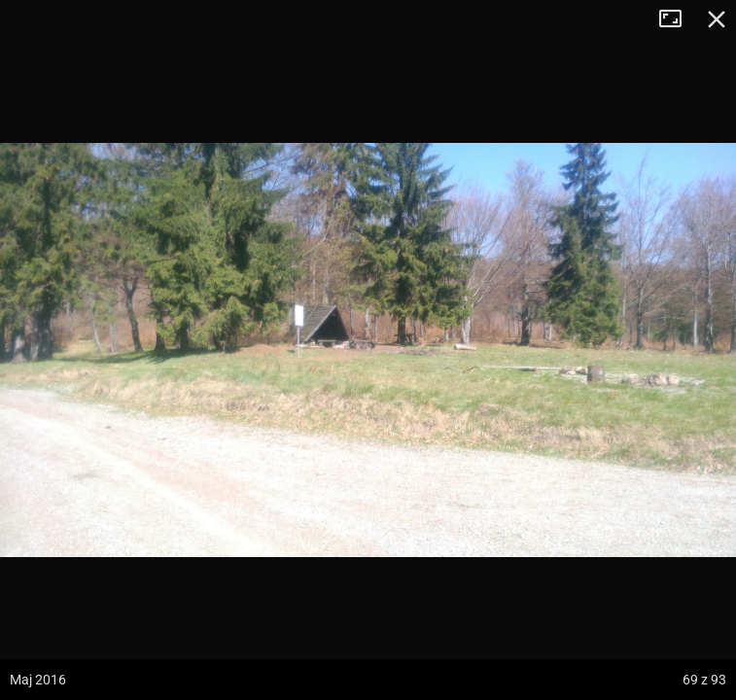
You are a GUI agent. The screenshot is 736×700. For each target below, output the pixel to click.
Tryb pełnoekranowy (678, 19)
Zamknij (717, 19)
